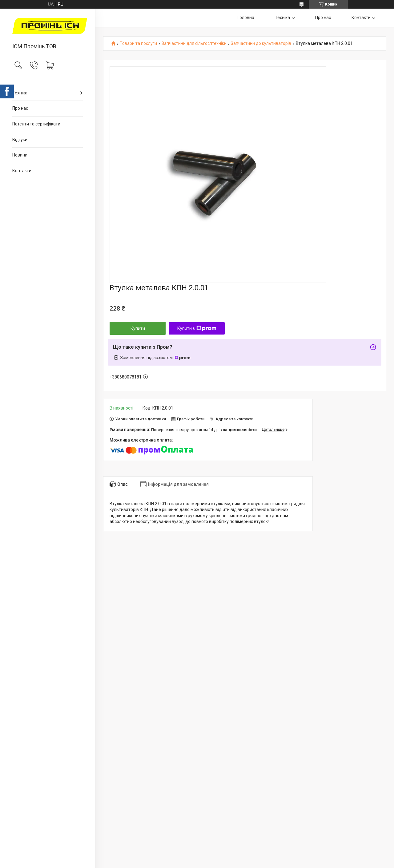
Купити (138, 328)
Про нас (20, 108)
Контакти (22, 171)
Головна (246, 18)
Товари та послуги (138, 44)
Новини (20, 155)
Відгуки (20, 140)
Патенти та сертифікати (36, 124)
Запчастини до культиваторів (261, 44)
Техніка (20, 93)
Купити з (197, 328)
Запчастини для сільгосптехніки (194, 44)
